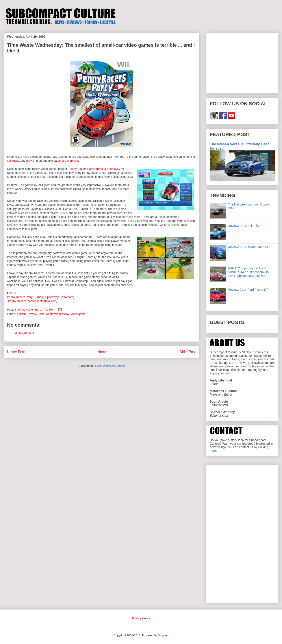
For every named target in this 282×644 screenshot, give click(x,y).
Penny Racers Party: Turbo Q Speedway (94, 169)
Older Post (187, 352)
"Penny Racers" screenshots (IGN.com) (32, 301)
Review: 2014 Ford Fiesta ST (248, 290)
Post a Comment (23, 333)
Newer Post (16, 352)
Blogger (163, 635)
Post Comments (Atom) (110, 366)
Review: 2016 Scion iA (243, 226)
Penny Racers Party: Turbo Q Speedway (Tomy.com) (41, 297)
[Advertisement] (242, 62)
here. (213, 451)
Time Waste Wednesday (54, 314)
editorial (22, 314)
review (33, 314)
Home (102, 352)
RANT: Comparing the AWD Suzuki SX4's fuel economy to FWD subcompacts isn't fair (248, 272)
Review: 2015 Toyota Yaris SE (249, 247)
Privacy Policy (141, 618)
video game (78, 314)
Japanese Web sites (67, 161)
